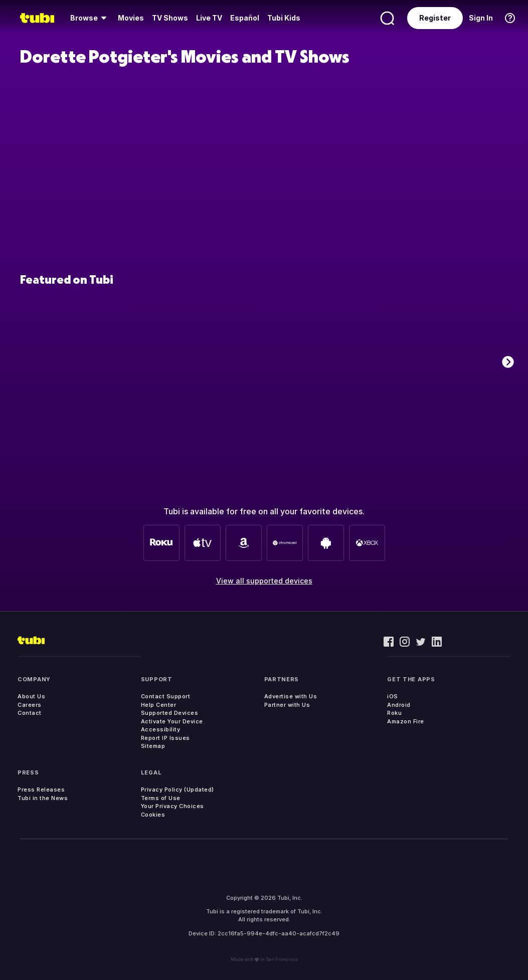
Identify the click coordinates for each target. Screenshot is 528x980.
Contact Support (166, 696)
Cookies (153, 815)
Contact (30, 713)
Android (399, 705)
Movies (131, 18)
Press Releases (41, 790)
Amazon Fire (406, 721)
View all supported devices (264, 581)
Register (435, 18)
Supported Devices (170, 713)
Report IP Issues (165, 738)
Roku (394, 713)
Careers (30, 705)
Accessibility (161, 729)
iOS (393, 696)
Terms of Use (161, 798)
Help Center (159, 705)
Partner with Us (287, 705)
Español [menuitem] (245, 18)
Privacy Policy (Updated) (178, 790)
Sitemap (153, 746)
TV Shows (170, 18)
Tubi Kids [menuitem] (284, 18)
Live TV (209, 18)
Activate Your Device (172, 721)
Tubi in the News (43, 798)
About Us (31, 696)
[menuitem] (90, 18)
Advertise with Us (291, 696)
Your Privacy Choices (172, 806)
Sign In (481, 18)
